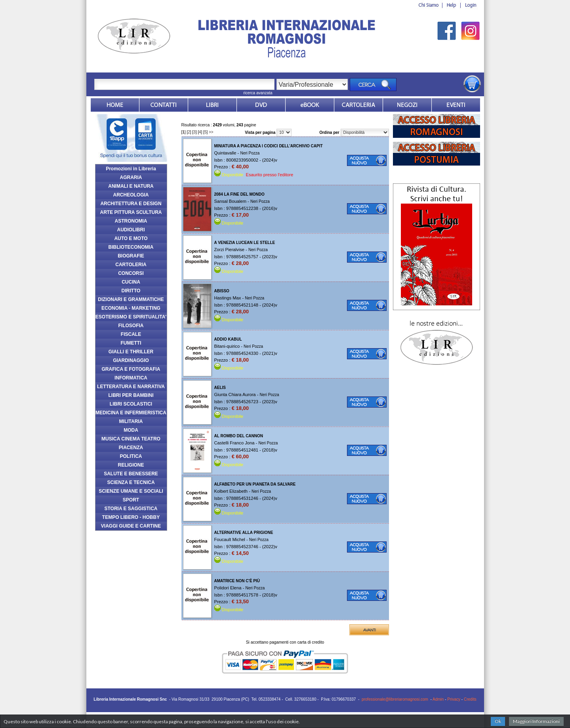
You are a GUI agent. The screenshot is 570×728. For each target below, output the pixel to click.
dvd (261, 105)
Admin (438, 699)
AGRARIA (131, 177)
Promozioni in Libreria (131, 169)
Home (115, 105)
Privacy (454, 699)
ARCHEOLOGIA (131, 195)
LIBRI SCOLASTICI (131, 404)
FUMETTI (131, 343)
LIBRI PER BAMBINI (131, 395)
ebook (310, 105)
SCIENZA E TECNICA (131, 482)
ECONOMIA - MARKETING (131, 308)
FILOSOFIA (131, 326)
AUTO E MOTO (131, 238)
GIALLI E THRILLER (131, 352)
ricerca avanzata (258, 93)
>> (211, 132)
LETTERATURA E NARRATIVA (131, 387)
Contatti (164, 105)
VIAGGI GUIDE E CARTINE (131, 526)
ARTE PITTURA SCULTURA (131, 212)
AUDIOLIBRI (131, 230)
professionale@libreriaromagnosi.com (395, 699)
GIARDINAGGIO (131, 360)
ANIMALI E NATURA (131, 186)
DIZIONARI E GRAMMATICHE (131, 299)
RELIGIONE (131, 465)
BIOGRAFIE (131, 256)
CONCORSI (131, 273)
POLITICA (131, 456)
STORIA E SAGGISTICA (131, 509)
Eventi (456, 105)
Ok (498, 721)
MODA (131, 430)
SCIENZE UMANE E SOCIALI (131, 491)
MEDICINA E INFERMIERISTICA (131, 413)
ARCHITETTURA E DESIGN (131, 204)
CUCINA (131, 282)
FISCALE (131, 334)
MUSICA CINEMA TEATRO (131, 439)
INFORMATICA (131, 378)
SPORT (131, 500)
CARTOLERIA (131, 265)
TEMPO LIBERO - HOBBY (131, 517)
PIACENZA (131, 448)
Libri (212, 105)
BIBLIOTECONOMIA (131, 247)
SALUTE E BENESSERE (131, 474)
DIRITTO (131, 291)
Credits (470, 699)
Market (358, 105)
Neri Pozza (250, 153)
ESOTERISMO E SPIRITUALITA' (131, 317)
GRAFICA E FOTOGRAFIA (131, 369)
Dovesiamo (407, 105)
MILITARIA (131, 421)
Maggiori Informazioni (536, 721)
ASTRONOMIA (131, 221)
